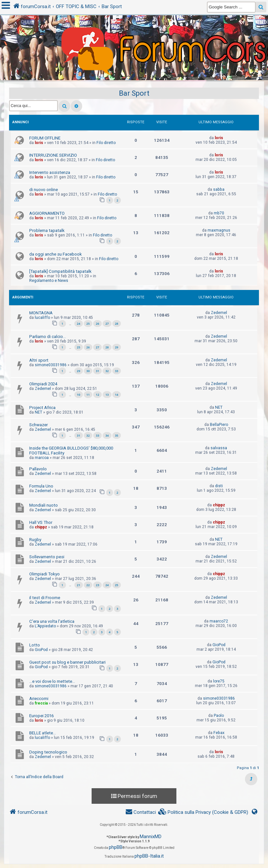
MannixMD (151, 837)
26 (97, 324)
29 (117, 347)
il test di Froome (45, 598)
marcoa (42, 458)
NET (38, 412)
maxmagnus (219, 230)
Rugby (35, 540)
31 (97, 371)
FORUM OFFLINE (45, 138)
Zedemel (219, 313)
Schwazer (38, 425)
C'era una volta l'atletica (52, 621)
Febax (219, 733)
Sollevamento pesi (47, 557)
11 (88, 395)
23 (97, 585)
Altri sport (39, 360)
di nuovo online (44, 190)
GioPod (41, 650)
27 (107, 324)
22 (88, 585)
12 (97, 395)
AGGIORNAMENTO (47, 213)
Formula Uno (41, 486)
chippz (219, 505)
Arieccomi (39, 699)
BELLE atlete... (43, 733)
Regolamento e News (49, 281)
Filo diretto (106, 143)
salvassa (219, 448)
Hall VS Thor (41, 522)
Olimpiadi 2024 (43, 384)
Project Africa (42, 408)
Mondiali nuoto (44, 505)
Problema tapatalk (47, 230)
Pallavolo (38, 469)
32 (107, 371)
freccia (41, 703)
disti (219, 486)
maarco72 (219, 621)
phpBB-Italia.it (149, 856)
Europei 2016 (41, 716)
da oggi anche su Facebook (56, 254)
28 (117, 324)
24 (79, 324)
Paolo (219, 716)
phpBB (116, 847)
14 (117, 395)
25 (88, 324)
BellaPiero (219, 425)
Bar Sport (134, 93)
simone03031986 (51, 365)
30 (88, 371)
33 (117, 371)
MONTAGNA (41, 313)
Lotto (35, 645)
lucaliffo (42, 318)
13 (107, 395)
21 (79, 585)
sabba (219, 189)
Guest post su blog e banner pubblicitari (67, 662)
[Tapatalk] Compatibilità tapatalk (60, 271)
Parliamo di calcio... (48, 337)
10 (79, 395)
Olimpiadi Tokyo (45, 574)
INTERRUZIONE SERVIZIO (53, 155)
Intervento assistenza (50, 172)
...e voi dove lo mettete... (52, 681)
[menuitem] (203, 812)
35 (117, 435)
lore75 (219, 681)
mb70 (219, 213)
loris (39, 143)
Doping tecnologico (48, 752)
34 (107, 435)
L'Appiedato (45, 626)
